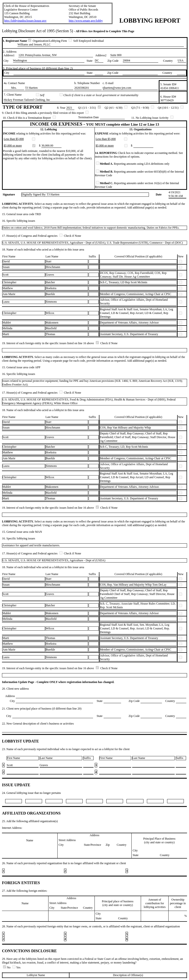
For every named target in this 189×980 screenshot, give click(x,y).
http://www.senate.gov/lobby (86, 21)
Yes (16, 967)
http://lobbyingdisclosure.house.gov (25, 21)
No (7, 967)
